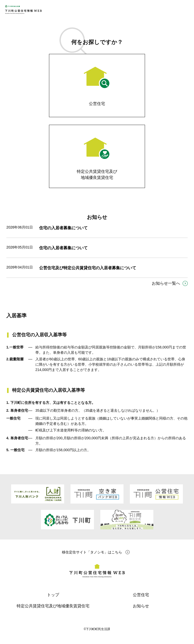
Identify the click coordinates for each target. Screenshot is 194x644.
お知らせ (141, 606)
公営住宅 (141, 595)
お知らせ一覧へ (166, 283)
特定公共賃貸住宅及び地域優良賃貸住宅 (53, 606)
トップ (53, 595)
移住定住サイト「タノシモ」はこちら (92, 552)
